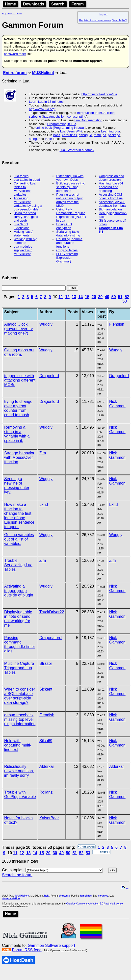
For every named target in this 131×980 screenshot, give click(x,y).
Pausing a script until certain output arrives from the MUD (69, 200)
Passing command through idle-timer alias (20, 644)
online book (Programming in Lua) (60, 128)
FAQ (124, 20)
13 (74, 297)
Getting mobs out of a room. (19, 352)
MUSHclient (43, 73)
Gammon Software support (51, 945)
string (33, 139)
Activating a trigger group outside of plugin (19, 591)
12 (67, 297)
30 (100, 297)
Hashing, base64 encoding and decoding (111, 187)
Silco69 (46, 741)
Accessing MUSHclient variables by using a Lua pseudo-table (28, 204)
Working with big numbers (25, 241)
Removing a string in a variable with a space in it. (17, 434)
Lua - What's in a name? (77, 150)
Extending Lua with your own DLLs (70, 178)
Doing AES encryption (64, 226)
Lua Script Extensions (22, 226)
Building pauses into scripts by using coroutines (71, 187)
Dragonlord (49, 376)
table (48, 139)
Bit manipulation (110, 209)
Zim (43, 453)
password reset (15, 54)
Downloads (34, 4)
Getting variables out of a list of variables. (19, 539)
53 (125, 301)
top (125, 889)
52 (127, 297)
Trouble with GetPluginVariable (20, 794)
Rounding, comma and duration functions (69, 243)
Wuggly (46, 324)
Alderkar (47, 766)
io (91, 135)
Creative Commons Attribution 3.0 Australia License (95, 904)
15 (87, 297)
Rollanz (46, 792)
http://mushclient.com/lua (99, 94)
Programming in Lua (62, 124)
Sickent (46, 689)
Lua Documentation (89, 120)
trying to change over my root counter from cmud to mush (18, 408)
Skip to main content (12, 14)
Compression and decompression (111, 178)
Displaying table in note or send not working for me (18, 619)
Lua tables (21, 176)
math (97, 135)
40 (107, 297)
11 (61, 297)
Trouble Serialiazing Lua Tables (18, 565)
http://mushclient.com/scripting (65, 116)
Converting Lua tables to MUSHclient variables (25, 189)
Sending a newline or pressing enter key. (17, 485)
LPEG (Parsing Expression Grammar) (67, 258)
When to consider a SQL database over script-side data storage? (20, 696)
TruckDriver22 (52, 612)
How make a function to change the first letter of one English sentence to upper (19, 516)
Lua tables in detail (27, 180)
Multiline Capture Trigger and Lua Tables (19, 668)
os (105, 135)
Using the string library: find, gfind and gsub (26, 217)
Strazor (46, 663)
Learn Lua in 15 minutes (46, 102)
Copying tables (67, 250)
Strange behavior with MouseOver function (19, 457)
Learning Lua (110, 131)
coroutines (70, 135)
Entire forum (15, 73)
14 (80, 297)
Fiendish (117, 324)
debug (83, 135)
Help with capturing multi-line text (18, 745)
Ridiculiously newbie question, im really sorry (19, 771)
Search (58, 4)
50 (114, 297)
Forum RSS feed (27, 950)
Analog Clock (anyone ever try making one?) (19, 329)
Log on (103, 14)
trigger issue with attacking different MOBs (20, 380)
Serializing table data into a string (68, 233)
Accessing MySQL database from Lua (112, 204)
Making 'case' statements (23, 233)
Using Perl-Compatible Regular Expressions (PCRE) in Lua (71, 215)
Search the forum (17, 875)
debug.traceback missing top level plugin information (20, 719)
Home (10, 4)
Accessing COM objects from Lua (111, 196)
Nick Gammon (117, 404)
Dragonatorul (51, 638)
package (114, 135)
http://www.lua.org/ (42, 109)
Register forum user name (95, 20)
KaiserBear (49, 818)
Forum (78, 4)
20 (94, 297)
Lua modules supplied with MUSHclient (23, 250)
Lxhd (44, 504)
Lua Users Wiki (71, 131)
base (57, 135)
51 (120, 297)
